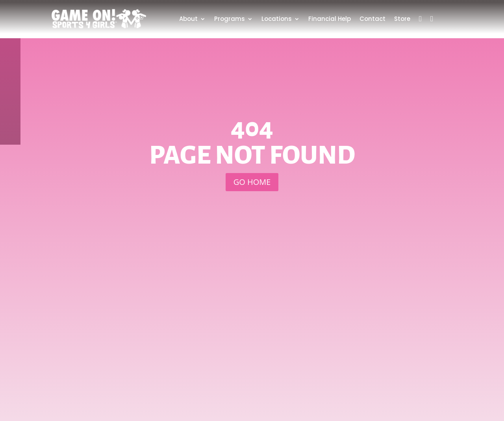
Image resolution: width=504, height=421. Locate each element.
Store (402, 19)
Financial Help (330, 19)
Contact (372, 19)
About (188, 19)
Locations (277, 19)
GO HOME (252, 182)
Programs (230, 19)
